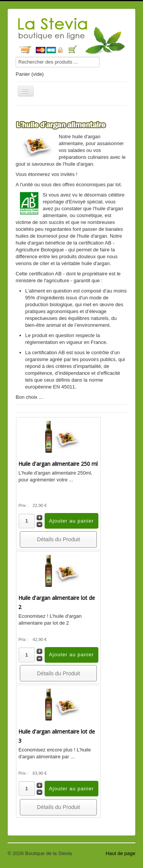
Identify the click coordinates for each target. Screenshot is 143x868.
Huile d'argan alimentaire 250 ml (58, 464)
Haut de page (121, 853)
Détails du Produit (59, 539)
